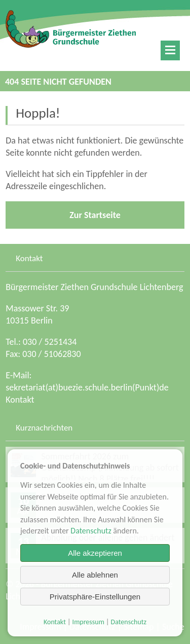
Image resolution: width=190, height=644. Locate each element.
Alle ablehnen (95, 575)
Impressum (88, 622)
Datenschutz (91, 531)
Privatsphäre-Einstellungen (95, 597)
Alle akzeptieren (95, 553)
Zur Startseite (95, 215)
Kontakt (20, 400)
